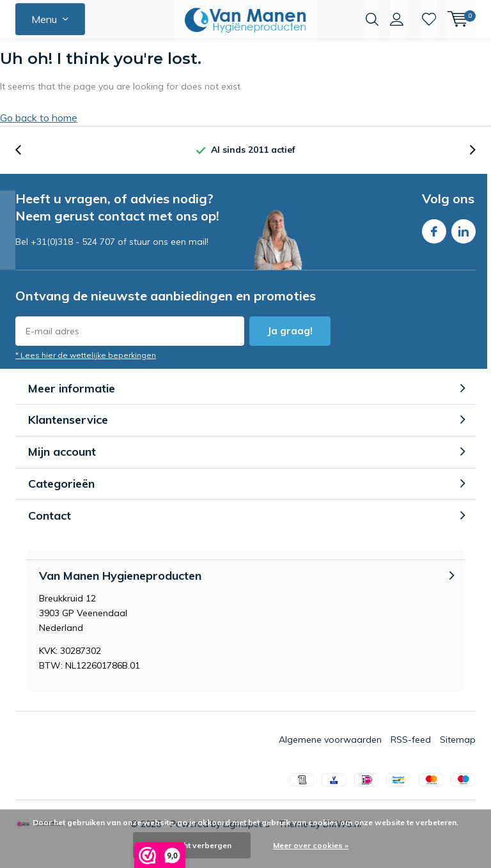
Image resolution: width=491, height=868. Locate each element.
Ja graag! (290, 351)
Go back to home (39, 137)
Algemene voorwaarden (330, 759)
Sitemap (458, 759)
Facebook (434, 248)
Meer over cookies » (311, 845)
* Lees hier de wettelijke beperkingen (86, 375)
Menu (44, 19)
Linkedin (464, 248)
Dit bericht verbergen (192, 845)
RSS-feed (411, 759)
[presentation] (25, 170)
